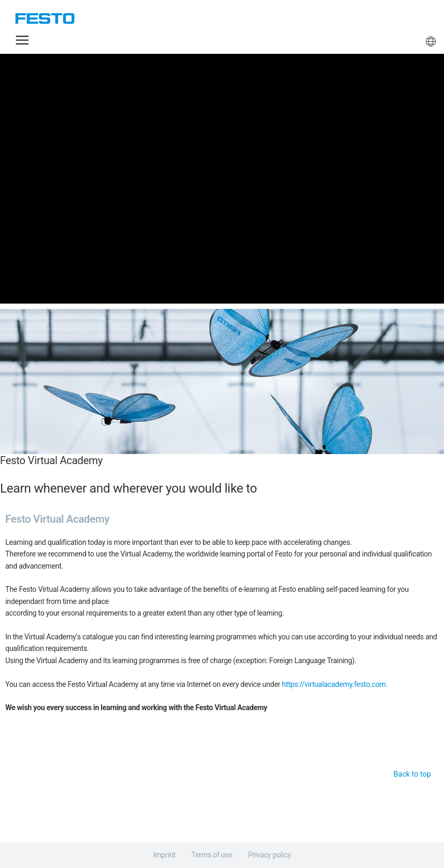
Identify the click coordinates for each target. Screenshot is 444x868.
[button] (22, 40)
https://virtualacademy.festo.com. (335, 684)
